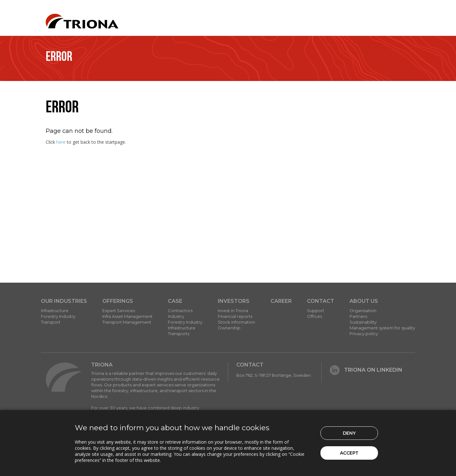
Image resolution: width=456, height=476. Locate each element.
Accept (349, 453)
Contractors (180, 311)
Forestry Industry (58, 316)
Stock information (236, 322)
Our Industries (64, 301)
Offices (314, 316)
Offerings (118, 301)
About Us (364, 301)
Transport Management (127, 322)
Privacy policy (364, 334)
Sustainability (363, 322)
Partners (358, 316)
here (61, 142)
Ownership (229, 328)
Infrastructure (55, 311)
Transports (179, 334)
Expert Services (119, 311)
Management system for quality (382, 328)
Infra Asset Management (127, 316)
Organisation (363, 311)
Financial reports (235, 316)
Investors (234, 301)
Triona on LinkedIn (366, 370)
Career (281, 301)
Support (316, 311)
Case (175, 301)
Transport (51, 322)
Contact (321, 301)
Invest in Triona (233, 311)
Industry (176, 316)
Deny (349, 433)
